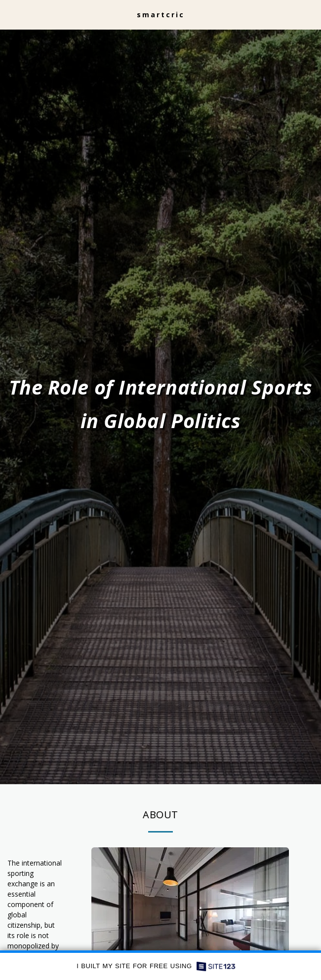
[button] (11, 14)
